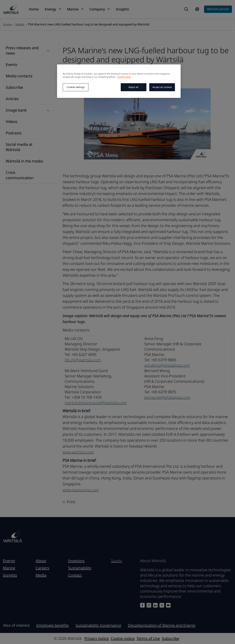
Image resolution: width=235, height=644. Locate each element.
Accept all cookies (162, 87)
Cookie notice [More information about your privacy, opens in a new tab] (124, 77)
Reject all (133, 87)
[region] (119, 81)
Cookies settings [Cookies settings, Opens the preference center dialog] (75, 87)
